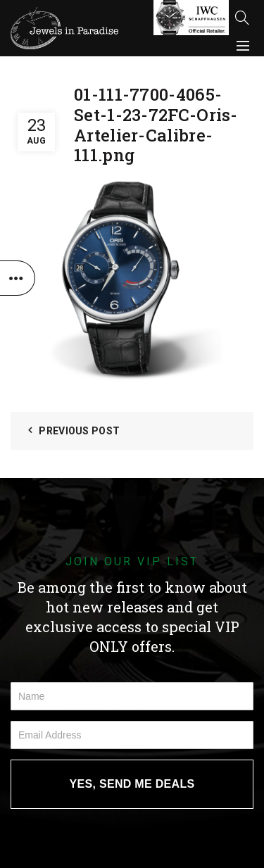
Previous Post (79, 431)
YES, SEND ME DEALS (132, 784)
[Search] (242, 18)
